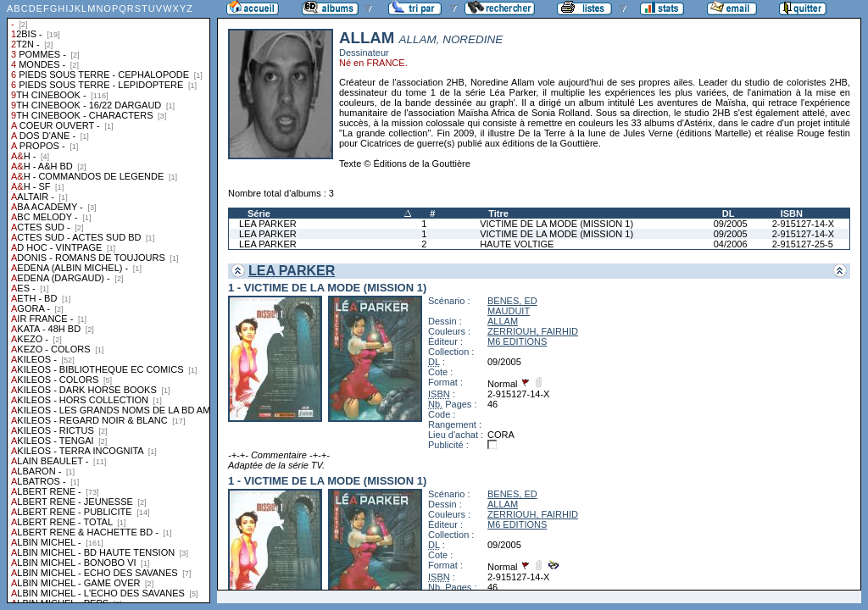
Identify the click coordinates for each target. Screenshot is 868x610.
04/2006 (731, 244)
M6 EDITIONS (517, 341)
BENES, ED (512, 301)
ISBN (792, 213)
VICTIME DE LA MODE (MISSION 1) (556, 224)
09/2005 (731, 224)
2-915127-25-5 (803, 244)
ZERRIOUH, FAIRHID (533, 331)
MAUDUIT (509, 311)
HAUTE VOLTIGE (517, 244)
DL (729, 213)
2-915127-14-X (803, 224)
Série (259, 213)
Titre (498, 213)
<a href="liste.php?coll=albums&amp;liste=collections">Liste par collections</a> (108, 302)
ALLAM (503, 321)
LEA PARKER (268, 224)
